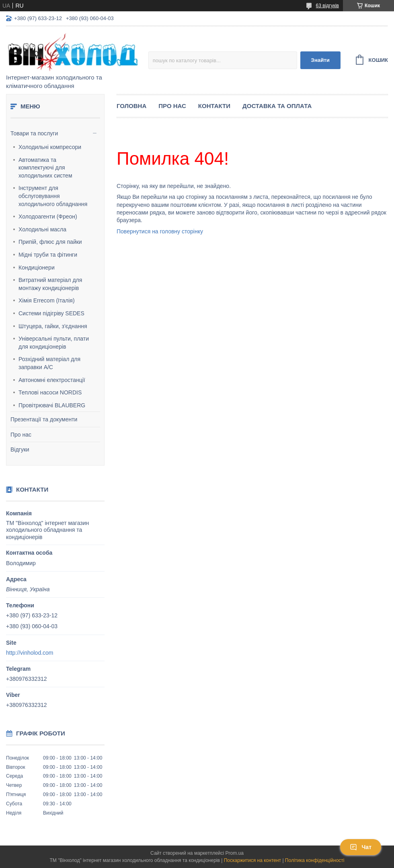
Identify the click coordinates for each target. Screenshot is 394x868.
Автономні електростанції (52, 380)
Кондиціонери (37, 268)
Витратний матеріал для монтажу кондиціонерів (50, 284)
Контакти (214, 106)
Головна (131, 106)
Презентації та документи (44, 419)
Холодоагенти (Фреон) (48, 216)
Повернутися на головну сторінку (160, 231)
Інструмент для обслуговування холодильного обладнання (53, 196)
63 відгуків (327, 6)
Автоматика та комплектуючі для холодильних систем (45, 168)
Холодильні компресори (50, 147)
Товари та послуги (34, 133)
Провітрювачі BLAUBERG (52, 405)
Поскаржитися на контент (252, 860)
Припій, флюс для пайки (50, 242)
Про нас (21, 435)
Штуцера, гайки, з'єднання (53, 326)
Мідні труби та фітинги (48, 255)
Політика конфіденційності (315, 860)
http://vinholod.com (30, 653)
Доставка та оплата (277, 106)
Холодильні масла (42, 229)
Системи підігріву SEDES (51, 313)
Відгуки (20, 449)
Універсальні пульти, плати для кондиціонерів (54, 343)
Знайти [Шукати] (320, 60)
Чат (361, 847)
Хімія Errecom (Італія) (47, 300)
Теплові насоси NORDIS (50, 392)
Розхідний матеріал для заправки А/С (49, 363)
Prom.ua (235, 853)
